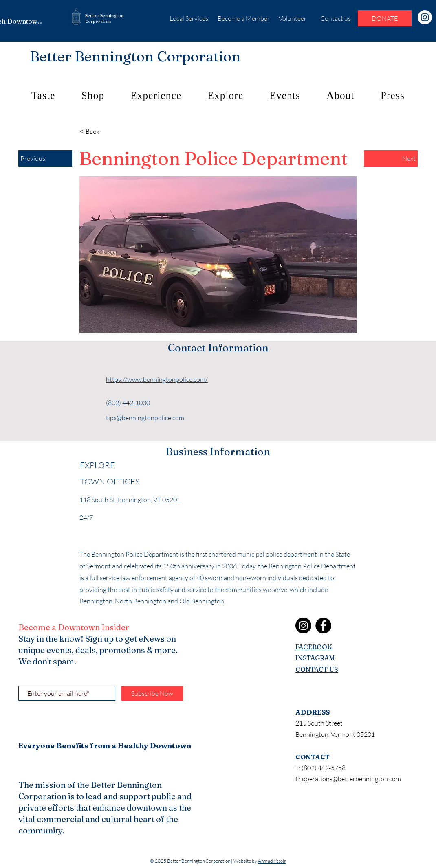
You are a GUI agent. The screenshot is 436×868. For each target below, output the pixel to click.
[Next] (391, 158)
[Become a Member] (243, 18)
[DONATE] (385, 18)
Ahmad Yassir (272, 861)
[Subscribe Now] (152, 693)
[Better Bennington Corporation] (135, 56)
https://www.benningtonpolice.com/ (157, 379)
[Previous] (45, 158)
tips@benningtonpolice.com (145, 418)
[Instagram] (425, 17)
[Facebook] (323, 626)
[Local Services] (189, 18)
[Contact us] (336, 18)
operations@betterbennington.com (351, 779)
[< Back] (106, 132)
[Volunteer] (292, 18)
